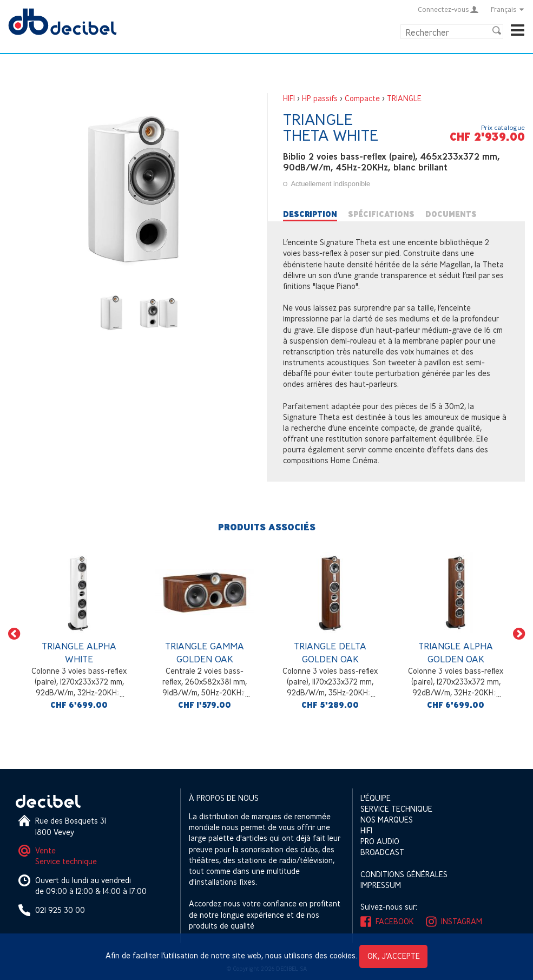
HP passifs (320, 98)
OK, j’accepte (394, 956)
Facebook (395, 921)
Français (508, 9)
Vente (45, 850)
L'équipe (376, 798)
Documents (451, 214)
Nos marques (387, 820)
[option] (79, 634)
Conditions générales (404, 874)
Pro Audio (380, 841)
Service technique (66, 861)
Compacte (362, 98)
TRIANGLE (404, 98)
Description (310, 214)
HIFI (289, 98)
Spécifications (381, 214)
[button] (14, 633)
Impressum (381, 885)
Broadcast (382, 852)
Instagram (462, 921)
